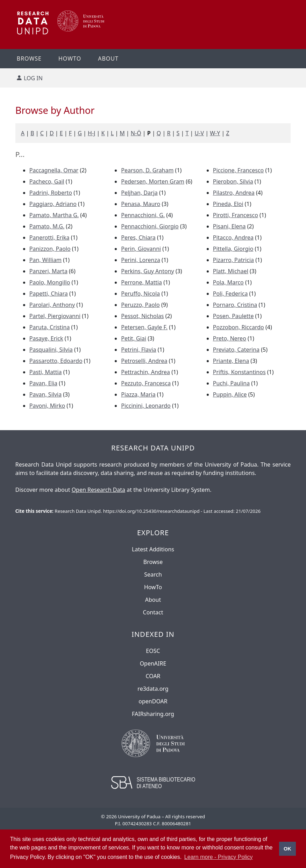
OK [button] (287, 849)
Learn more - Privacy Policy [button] (219, 857)
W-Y (215, 133)
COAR (153, 676)
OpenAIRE (153, 663)
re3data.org (153, 689)
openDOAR (153, 701)
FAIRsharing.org (153, 714)
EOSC (153, 651)
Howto (70, 58)
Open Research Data (98, 490)
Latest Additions (153, 549)
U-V (199, 133)
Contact (153, 612)
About (108, 58)
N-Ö (136, 133)
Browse (29, 58)
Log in (33, 78)
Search (153, 574)
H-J (91, 133)
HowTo (153, 587)
